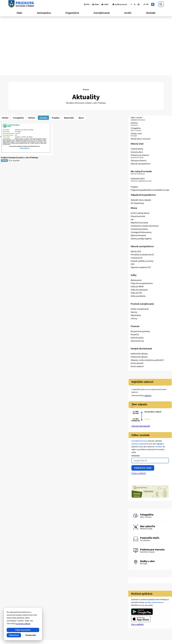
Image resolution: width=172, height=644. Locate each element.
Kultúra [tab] (32, 59)
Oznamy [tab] (43, 59)
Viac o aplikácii (137, 565)
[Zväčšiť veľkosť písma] (138, 4)
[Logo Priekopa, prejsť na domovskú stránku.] (21, 4)
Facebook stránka (144, 624)
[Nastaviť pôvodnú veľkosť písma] (135, 4)
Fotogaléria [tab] (18, 59)
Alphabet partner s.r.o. (40, 638)
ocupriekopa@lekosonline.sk (149, 621)
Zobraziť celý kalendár (141, 367)
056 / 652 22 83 (142, 618)
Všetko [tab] (5, 59)
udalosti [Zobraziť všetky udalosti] (148, 336)
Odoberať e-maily (143, 409)
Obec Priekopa (70, 638)
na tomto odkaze (20, 623)
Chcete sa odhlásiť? (139, 414)
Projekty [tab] (56, 59)
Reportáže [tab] (69, 59)
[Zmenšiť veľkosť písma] (131, 4)
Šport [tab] (81, 59)
